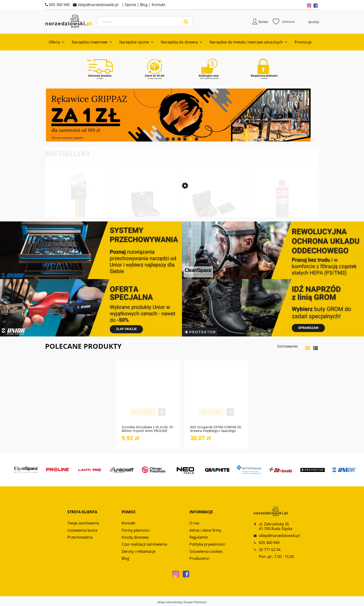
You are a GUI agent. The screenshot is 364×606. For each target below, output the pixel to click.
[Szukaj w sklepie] (146, 22)
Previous (49, 217)
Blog (143, 5)
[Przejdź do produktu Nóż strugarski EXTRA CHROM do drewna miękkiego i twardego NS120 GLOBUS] (216, 396)
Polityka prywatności (207, 545)
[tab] (167, 140)
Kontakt (158, 5)
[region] (182, 116)
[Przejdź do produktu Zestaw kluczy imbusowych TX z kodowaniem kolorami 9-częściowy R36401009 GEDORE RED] (77, 213)
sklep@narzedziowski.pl (97, 5)
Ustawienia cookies (206, 552)
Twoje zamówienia (83, 524)
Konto (263, 22)
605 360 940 (59, 5)
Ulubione (284, 22)
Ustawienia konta (82, 531)
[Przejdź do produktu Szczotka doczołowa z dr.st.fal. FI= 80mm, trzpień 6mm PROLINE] (148, 396)
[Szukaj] (186, 22)
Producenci (199, 559)
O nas (194, 524)
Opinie (130, 5)
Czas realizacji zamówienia (144, 545)
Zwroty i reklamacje (139, 552)
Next (311, 217)
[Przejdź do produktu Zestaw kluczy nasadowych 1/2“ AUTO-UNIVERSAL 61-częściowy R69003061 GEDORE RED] (145, 213)
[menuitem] (57, 43)
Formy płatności (136, 531)
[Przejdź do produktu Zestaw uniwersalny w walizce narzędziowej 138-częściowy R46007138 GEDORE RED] (214, 213)
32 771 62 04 (270, 550)
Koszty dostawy (135, 538)
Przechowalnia (80, 538)
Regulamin (199, 538)
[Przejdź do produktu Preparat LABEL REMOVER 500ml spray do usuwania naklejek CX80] (282, 213)
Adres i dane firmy (205, 531)
